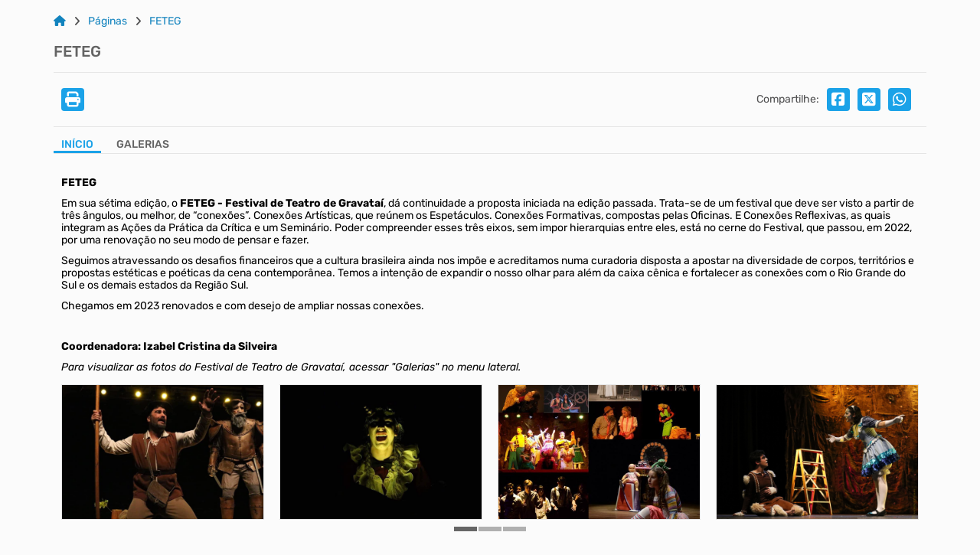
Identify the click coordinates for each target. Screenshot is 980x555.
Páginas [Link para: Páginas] (108, 21)
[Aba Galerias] (143, 146)
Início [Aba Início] (77, 145)
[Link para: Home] (60, 21)
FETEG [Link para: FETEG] (165, 21)
